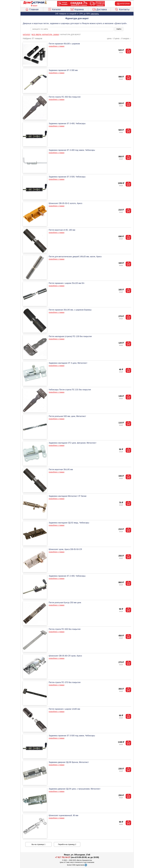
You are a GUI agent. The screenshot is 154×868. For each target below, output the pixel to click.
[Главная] (35, 3)
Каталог (54, 9)
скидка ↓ (127, 38)
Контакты (122, 9)
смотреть (95, 14)
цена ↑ (110, 38)
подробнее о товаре (57, 46)
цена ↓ (118, 38)
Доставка (100, 9)
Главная (32, 9)
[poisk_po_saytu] (72, 29)
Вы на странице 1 (39, 844)
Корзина (77, 9)
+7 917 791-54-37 (63, 857)
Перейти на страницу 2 (67, 844)
